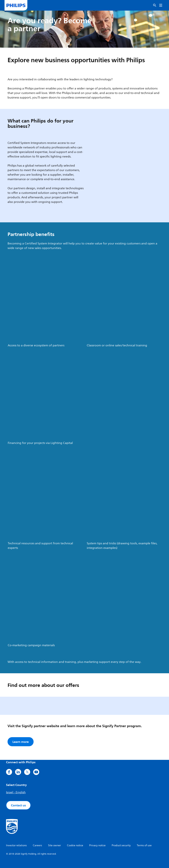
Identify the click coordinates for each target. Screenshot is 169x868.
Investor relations (16, 845)
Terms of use (144, 845)
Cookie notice (75, 845)
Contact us (18, 805)
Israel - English (16, 792)
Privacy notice (97, 845)
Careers (37, 845)
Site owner (55, 845)
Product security (121, 845)
